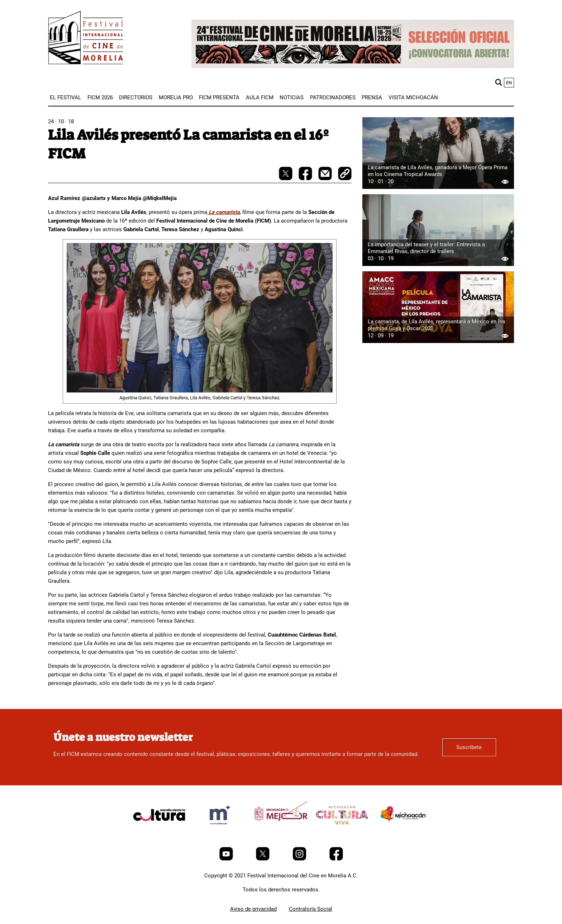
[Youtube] (227, 859)
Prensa (372, 97)
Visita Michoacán (413, 97)
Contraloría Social (311, 909)
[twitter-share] (286, 178)
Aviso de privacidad (253, 909)
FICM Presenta (219, 97)
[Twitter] (263, 859)
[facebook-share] (306, 178)
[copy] (345, 174)
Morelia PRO (176, 97)
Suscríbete (469, 747)
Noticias (292, 97)
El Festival (65, 97)
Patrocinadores (333, 97)
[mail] (326, 178)
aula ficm (260, 97)
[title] (159, 832)
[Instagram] (300, 859)
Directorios (136, 97)
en (509, 83)
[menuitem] (65, 97)
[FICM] (86, 39)
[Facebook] (336, 859)
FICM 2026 (100, 97)
